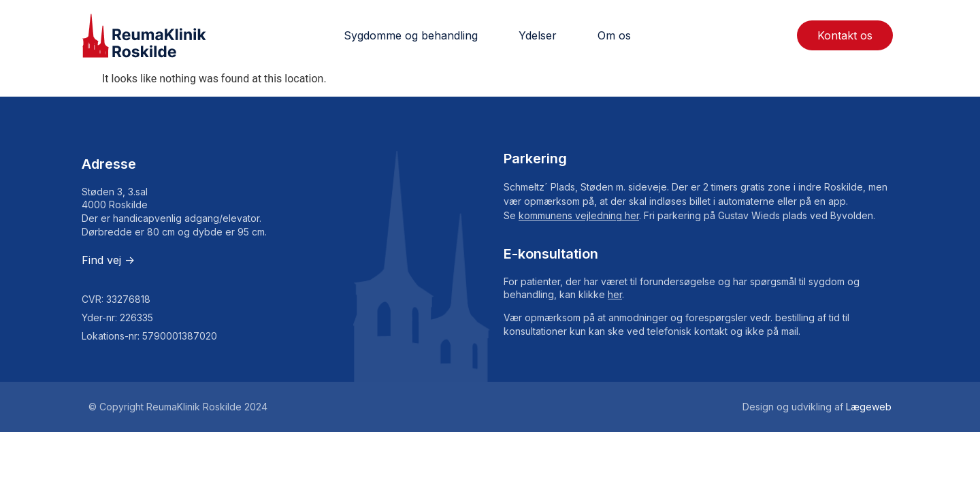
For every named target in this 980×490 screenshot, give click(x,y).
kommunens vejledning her (579, 215)
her (615, 294)
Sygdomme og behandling (411, 35)
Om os (614, 35)
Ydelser (538, 35)
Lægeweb (869, 407)
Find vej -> (108, 260)
